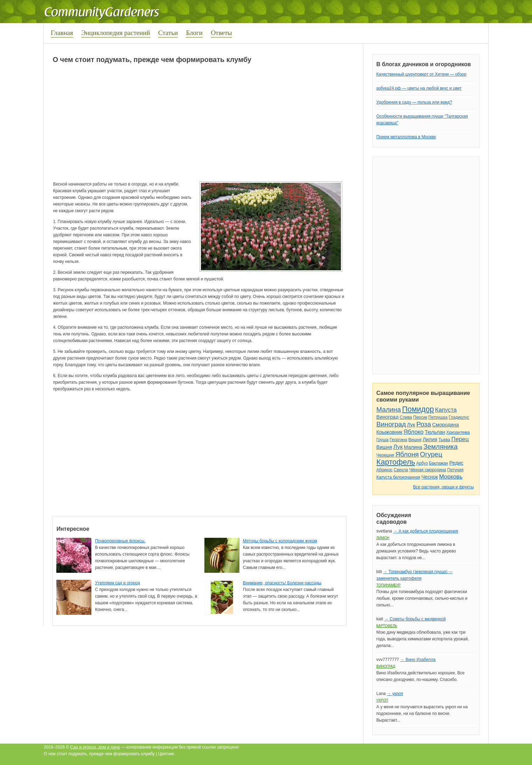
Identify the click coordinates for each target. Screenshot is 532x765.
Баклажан (438, 463)
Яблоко (414, 432)
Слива (406, 417)
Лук (411, 425)
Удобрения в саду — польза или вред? (414, 102)
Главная (62, 33)
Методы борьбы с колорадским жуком (280, 541)
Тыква (444, 440)
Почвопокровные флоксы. (120, 541)
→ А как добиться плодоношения (425, 531)
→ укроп (395, 694)
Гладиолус (459, 417)
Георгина (398, 440)
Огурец (431, 454)
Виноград (387, 417)
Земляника (441, 447)
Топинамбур (388, 585)
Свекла (401, 470)
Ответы (221, 33)
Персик (420, 417)
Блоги (194, 33)
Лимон (383, 538)
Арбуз (422, 463)
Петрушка (438, 417)
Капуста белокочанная (398, 477)
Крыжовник (389, 432)
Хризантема (458, 432)
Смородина (446, 425)
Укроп (382, 700)
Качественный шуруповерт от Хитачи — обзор (421, 74)
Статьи (168, 33)
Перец (460, 439)
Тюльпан (435, 432)
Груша (382, 440)
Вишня (415, 440)
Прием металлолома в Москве (406, 137)
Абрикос (384, 470)
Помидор (418, 409)
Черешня (385, 455)
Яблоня (407, 454)
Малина (388, 409)
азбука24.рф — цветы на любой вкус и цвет (419, 88)
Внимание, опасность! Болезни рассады (282, 583)
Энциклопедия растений (116, 33)
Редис (456, 463)
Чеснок (430, 477)
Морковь (451, 477)
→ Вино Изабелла (418, 660)
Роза (423, 424)
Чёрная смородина (428, 470)
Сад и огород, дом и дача (95, 747)
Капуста (446, 410)
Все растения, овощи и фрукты (443, 487)
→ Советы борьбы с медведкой (415, 619)
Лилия (430, 439)
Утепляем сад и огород (117, 583)
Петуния (455, 470)
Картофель (396, 462)
